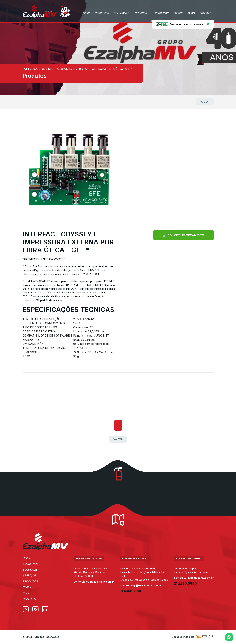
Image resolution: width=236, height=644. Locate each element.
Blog (191, 13)
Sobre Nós (102, 13)
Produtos (162, 13)
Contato (205, 13)
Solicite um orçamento (183, 235)
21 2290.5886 (185, 583)
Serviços (141, 13)
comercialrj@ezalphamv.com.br (194, 578)
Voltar (205, 102)
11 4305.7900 (131, 591)
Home (86, 13)
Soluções (120, 13)
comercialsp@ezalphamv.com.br (94, 582)
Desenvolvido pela (193, 637)
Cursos (178, 13)
